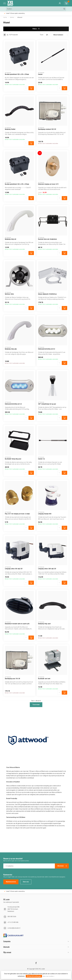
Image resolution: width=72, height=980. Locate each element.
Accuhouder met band (44, 679)
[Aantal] (26, 88)
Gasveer (40, 74)
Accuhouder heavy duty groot (13, 459)
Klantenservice (11, 882)
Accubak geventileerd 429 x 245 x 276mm (17, 74)
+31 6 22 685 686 (13, 922)
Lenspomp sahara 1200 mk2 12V (47, 569)
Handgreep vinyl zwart (44, 624)
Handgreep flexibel (10, 129)
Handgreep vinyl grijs (11, 349)
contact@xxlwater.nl (14, 928)
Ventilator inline (9, 294)
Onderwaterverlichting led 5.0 (13, 404)
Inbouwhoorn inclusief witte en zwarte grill (17, 624)
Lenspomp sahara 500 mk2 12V (14, 569)
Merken (12, 17)
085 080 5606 (12, 917)
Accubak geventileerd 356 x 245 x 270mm (17, 184)
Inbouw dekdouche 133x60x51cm (47, 294)
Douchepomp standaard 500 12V (47, 129)
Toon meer (36, 705)
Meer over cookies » (49, 976)
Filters (36, 29)
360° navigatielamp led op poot (47, 404)
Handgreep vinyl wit (11, 239)
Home (5, 17)
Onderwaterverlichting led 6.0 (47, 349)
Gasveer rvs (41, 459)
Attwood (20, 17)
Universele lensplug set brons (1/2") (48, 184)
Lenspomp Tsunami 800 (45, 514)
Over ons (26, 882)
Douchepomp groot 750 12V (12, 679)
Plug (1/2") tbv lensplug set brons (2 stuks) (17, 514)
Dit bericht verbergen (34, 976)
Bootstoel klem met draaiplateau (47, 239)
